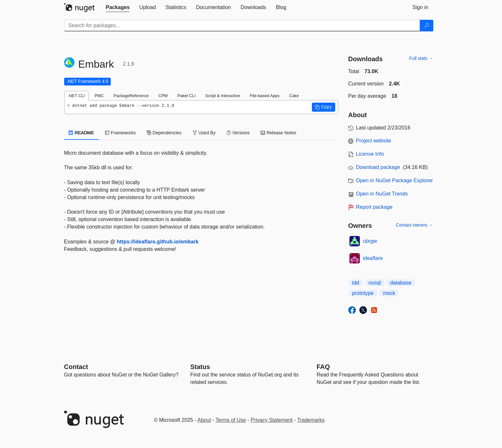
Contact (76, 367)
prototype (363, 293)
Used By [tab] (204, 133)
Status (200, 367)
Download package (378, 167)
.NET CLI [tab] (76, 96)
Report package (374, 207)
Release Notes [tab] (279, 133)
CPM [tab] (163, 96)
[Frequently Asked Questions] (323, 367)
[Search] (427, 26)
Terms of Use (231, 420)
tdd (356, 283)
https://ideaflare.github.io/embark (157, 242)
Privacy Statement (272, 420)
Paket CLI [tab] (187, 96)
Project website (374, 141)
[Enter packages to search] (242, 26)
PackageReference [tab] (131, 96)
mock (389, 293)
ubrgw (370, 241)
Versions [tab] (238, 133)
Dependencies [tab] (164, 133)
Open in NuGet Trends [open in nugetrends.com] (382, 194)
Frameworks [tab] (120, 133)
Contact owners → (414, 225)
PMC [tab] (99, 96)
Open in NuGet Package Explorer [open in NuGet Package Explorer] (394, 180)
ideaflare (373, 258)
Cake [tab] (294, 96)
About (204, 420)
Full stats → (421, 58)
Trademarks (311, 420)
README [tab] (82, 133)
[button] (324, 107)
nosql (375, 283)
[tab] (118, 7)
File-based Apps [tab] (265, 96)
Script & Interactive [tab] (223, 96)
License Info (370, 154)
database (401, 283)
